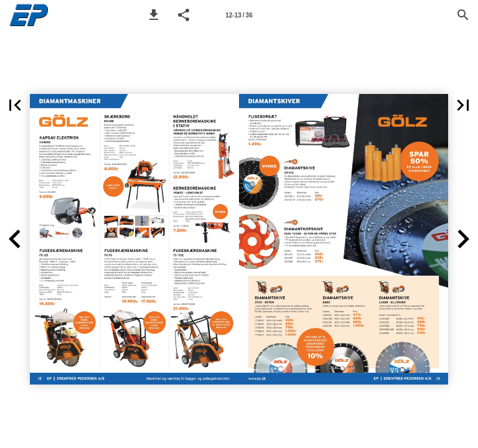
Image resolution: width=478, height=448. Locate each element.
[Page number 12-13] (239, 15)
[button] (154, 15)
